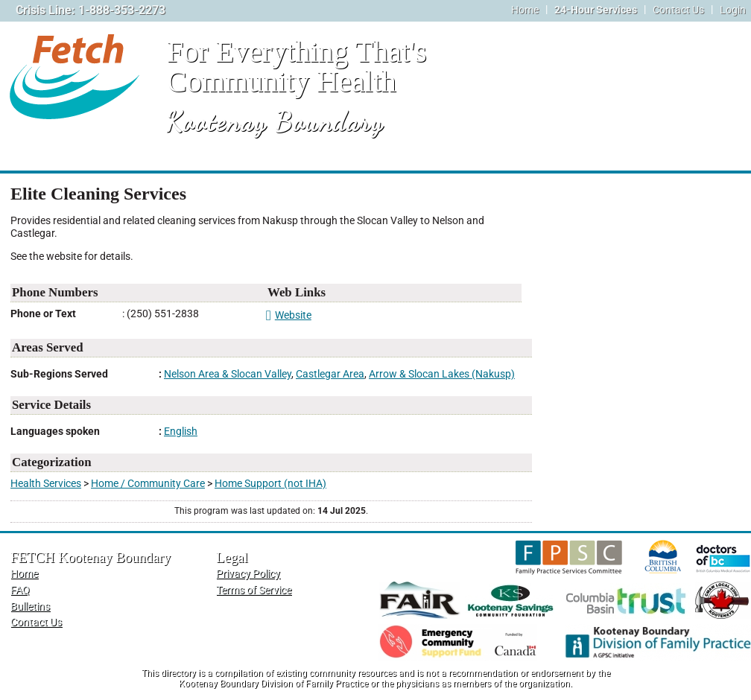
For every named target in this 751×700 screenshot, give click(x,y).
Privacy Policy (248, 574)
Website (289, 315)
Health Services (46, 484)
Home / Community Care (148, 484)
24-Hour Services (596, 10)
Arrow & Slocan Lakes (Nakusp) (442, 374)
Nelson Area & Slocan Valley (228, 374)
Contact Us (678, 10)
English (181, 432)
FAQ (20, 590)
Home (525, 10)
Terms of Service (254, 590)
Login (733, 10)
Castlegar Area (330, 374)
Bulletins (30, 607)
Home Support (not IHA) (270, 484)
